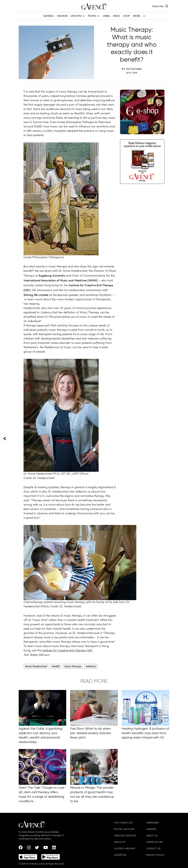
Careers (151, 829)
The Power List (124, 823)
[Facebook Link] (21, 848)
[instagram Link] (29, 848)
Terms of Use (155, 842)
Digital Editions (124, 829)
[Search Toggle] (167, 6)
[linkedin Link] (54, 848)
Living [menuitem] (106, 16)
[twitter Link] (37, 848)
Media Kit (120, 842)
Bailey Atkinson (40, 655)
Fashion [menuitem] (62, 16)
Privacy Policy (155, 855)
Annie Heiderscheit (36, 666)
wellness (91, 666)
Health (56, 666)
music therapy (73, 666)
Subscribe (158, 6)
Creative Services (125, 836)
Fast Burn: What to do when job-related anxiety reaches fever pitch (91, 735)
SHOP (127, 16)
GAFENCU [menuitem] (49, 16)
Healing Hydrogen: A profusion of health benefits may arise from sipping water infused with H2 (145, 735)
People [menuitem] (94, 16)
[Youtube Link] (46, 848)
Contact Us (153, 849)
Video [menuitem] (117, 16)
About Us (152, 836)
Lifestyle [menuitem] (78, 16)
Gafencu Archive (125, 849)
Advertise (120, 855)
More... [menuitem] (139, 16)
